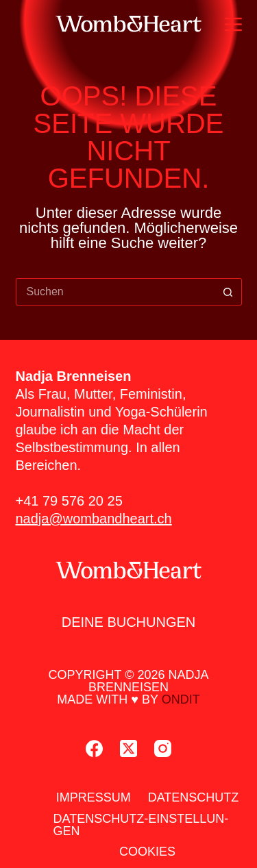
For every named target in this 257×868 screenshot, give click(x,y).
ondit (181, 699)
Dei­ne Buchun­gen (129, 622)
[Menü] (233, 24)
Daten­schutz (194, 797)
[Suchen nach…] (115, 292)
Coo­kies (147, 852)
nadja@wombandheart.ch (94, 519)
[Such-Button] (228, 292)
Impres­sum (94, 797)
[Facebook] (94, 748)
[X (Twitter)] (128, 748)
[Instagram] (163, 748)
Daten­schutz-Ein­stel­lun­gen (141, 825)
